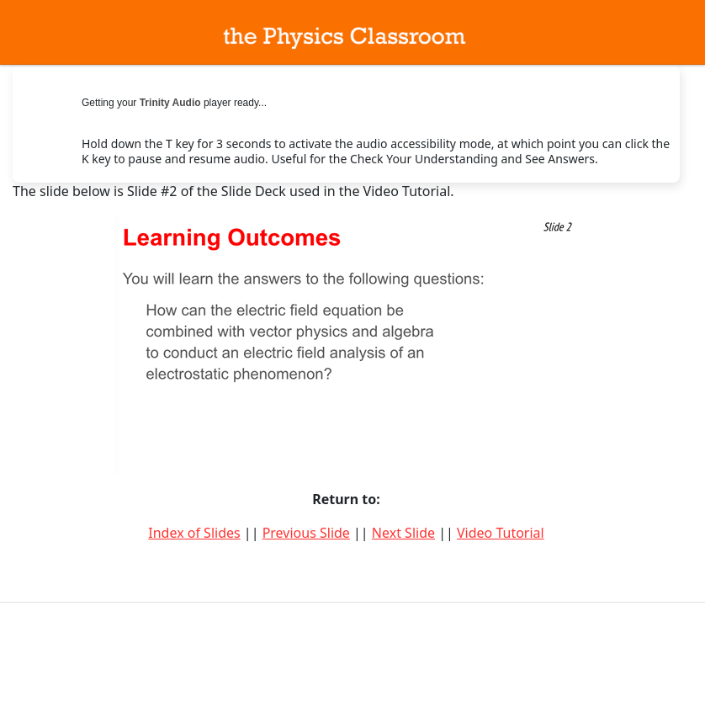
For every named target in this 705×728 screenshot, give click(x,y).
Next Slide (403, 533)
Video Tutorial (501, 533)
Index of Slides (194, 533)
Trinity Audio (170, 103)
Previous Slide (306, 533)
